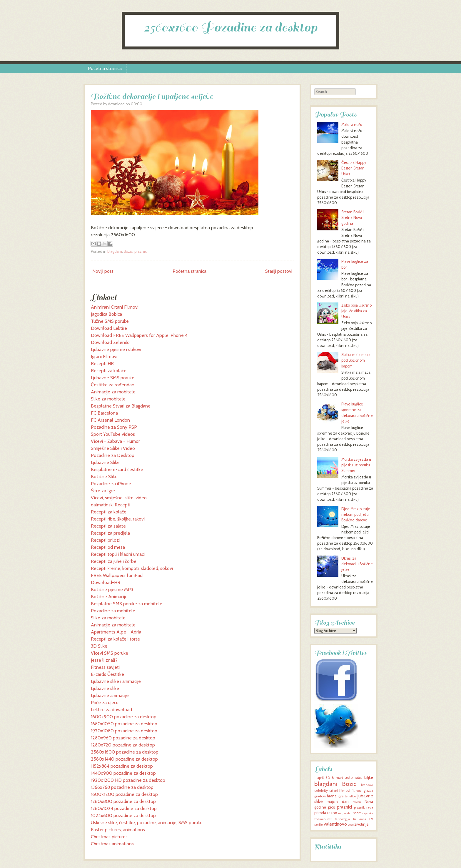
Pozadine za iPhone (111, 484)
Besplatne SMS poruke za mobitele (127, 604)
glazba (368, 791)
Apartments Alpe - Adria (116, 632)
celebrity (321, 791)
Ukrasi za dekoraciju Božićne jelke (357, 564)
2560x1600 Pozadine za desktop (230, 28)
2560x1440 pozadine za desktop (124, 759)
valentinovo (335, 824)
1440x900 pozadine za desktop (123, 773)
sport (357, 813)
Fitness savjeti (105, 667)
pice (332, 807)
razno (332, 813)
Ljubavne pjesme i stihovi (116, 349)
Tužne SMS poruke (110, 321)
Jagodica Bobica (106, 314)
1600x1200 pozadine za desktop (124, 794)
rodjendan (345, 813)
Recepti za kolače (109, 371)
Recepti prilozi (105, 540)
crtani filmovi (340, 791)
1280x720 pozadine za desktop (123, 745)
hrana (332, 796)
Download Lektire (109, 328)
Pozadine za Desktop (113, 455)
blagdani (115, 251)
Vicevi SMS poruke (110, 653)
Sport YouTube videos (113, 434)
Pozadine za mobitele (113, 611)
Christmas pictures (109, 837)
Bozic (128, 251)
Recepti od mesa (108, 547)
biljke (369, 778)
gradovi (320, 796)
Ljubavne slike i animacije (116, 681)
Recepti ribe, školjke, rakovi (118, 519)
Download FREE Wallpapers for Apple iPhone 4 (139, 335)
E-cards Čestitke (107, 674)
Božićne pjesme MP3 (112, 590)
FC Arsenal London (110, 420)
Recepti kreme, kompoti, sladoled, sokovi (132, 568)
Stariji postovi (279, 271)
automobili (354, 778)
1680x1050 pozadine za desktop (124, 724)
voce (351, 825)
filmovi (357, 791)
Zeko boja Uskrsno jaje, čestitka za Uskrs (356, 311)
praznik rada (364, 807)
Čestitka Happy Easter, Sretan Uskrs (354, 168)
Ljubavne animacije (110, 695)
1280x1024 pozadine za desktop (124, 808)
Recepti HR (102, 364)
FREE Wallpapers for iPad (117, 575)
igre (341, 796)
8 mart (337, 778)
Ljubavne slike (105, 688)
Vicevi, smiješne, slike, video (119, 498)
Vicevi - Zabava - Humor (115, 441)
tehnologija (342, 819)
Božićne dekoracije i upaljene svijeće (152, 96)
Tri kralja (359, 819)
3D (328, 778)
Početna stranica (105, 68)
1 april (319, 778)
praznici (141, 251)
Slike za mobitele (108, 399)
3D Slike (99, 646)
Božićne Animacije (109, 597)
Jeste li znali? (104, 660)
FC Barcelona (104, 413)
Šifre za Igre (103, 491)
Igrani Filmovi (104, 356)
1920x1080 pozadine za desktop (124, 731)
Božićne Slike (104, 477)
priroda (320, 813)
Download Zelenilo (110, 342)
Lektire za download (111, 710)
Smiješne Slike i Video (113, 448)
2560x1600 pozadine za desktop (125, 752)
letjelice (350, 796)
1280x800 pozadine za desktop (123, 801)
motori (357, 802)
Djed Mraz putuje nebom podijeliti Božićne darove (356, 514)
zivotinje (361, 824)
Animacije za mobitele (113, 392)
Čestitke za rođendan (113, 385)
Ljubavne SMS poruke (113, 378)
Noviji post (103, 271)
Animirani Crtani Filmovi (115, 307)
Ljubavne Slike (105, 462)
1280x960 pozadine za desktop (123, 738)
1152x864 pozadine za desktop (122, 766)
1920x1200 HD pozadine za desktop (128, 780)
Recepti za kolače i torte (115, 639)
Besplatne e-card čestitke (117, 469)
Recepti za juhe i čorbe (114, 561)
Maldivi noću (352, 125)
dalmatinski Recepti (111, 505)
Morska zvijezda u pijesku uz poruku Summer (356, 465)
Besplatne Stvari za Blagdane (121, 406)
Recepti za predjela (110, 533)
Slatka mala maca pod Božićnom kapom (356, 360)
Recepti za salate (108, 526)
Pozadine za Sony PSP (114, 427)
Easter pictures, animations (118, 830)
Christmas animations (112, 844)
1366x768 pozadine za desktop (122, 787)
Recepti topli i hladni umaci (118, 554)
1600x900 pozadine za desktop (124, 717)
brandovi (367, 785)
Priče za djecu (105, 702)
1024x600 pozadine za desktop (123, 815)
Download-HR (106, 582)
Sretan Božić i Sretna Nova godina (353, 218)
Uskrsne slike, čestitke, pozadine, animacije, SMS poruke (147, 823)
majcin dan (338, 802)
